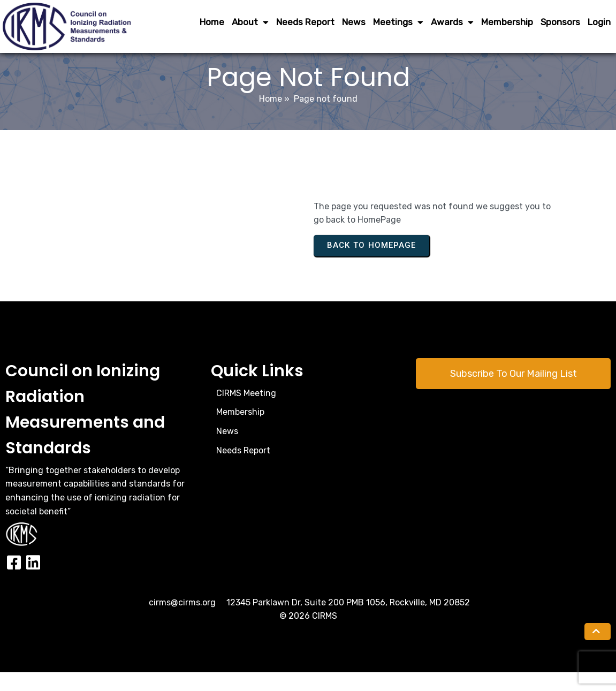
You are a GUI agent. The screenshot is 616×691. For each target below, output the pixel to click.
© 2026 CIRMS (308, 635)
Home (271, 117)
